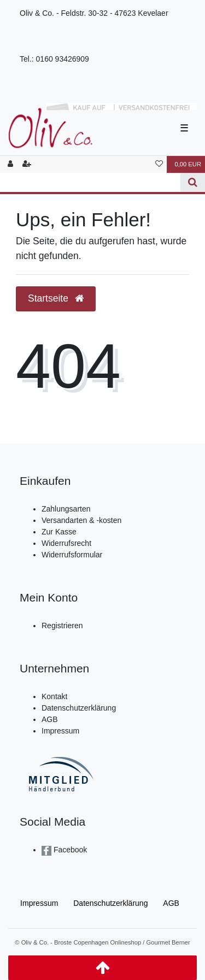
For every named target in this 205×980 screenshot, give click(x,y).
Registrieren (62, 626)
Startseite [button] (56, 298)
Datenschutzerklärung (79, 708)
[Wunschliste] (159, 164)
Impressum (60, 731)
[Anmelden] (10, 164)
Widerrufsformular (72, 555)
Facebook (69, 850)
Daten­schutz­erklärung (110, 903)
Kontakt (54, 696)
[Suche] (193, 182)
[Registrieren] (27, 164)
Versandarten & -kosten (81, 520)
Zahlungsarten (66, 509)
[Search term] (90, 182)
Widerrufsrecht (66, 543)
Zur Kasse (59, 532)
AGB (50, 719)
